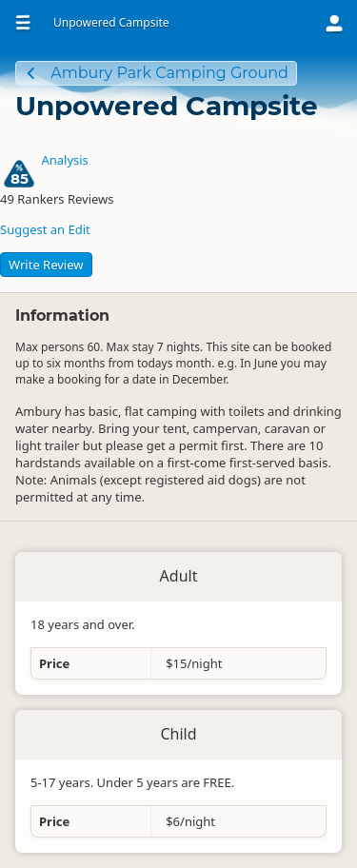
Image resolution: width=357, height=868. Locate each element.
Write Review (46, 265)
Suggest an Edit (45, 229)
